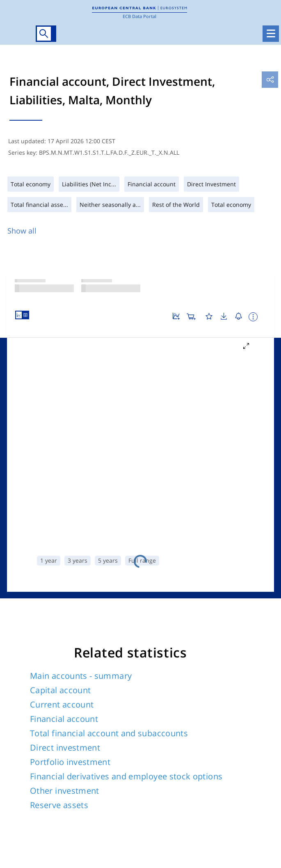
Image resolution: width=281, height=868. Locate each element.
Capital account (60, 354)
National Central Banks (41, 773)
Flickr (184, 726)
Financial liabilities (227, 577)
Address (155, 830)
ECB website (26, 783)
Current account (62, 369)
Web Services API (32, 798)
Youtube (142, 726)
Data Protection (166, 794)
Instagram (100, 726)
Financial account (64, 383)
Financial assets (145, 577)
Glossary (21, 762)
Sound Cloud (226, 726)
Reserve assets (59, 469)
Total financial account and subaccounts (109, 397)
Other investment (65, 455)
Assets (32, 577)
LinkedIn (57, 726)
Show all (22, 231)
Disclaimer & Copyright (176, 773)
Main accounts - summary (81, 340)
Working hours (164, 840)
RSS (269, 726)
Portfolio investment (70, 426)
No (173, 650)
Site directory (39, 688)
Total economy (140, 592)
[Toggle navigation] (271, 34)
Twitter (15, 726)
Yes (108, 650)
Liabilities (80, 577)
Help (150, 762)
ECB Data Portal (139, 16)
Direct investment (65, 412)
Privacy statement (169, 783)
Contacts (156, 819)
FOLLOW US (32, 710)
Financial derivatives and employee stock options (126, 441)
